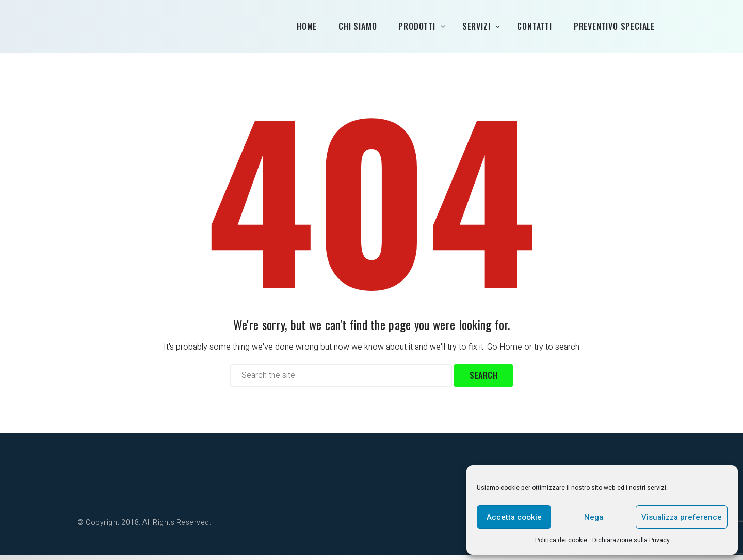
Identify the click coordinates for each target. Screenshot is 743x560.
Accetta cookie (514, 517)
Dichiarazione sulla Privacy (631, 540)
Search (483, 380)
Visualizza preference (682, 517)
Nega (594, 517)
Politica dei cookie (561, 540)
